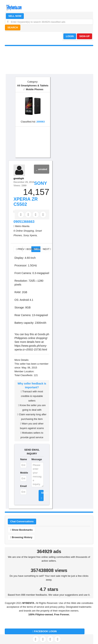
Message (37, 459)
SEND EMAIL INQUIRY (32, 452)
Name (23, 459)
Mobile (23, 473)
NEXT (46, 249)
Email (23, 486)
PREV (19, 249)
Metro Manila (22, 226)
